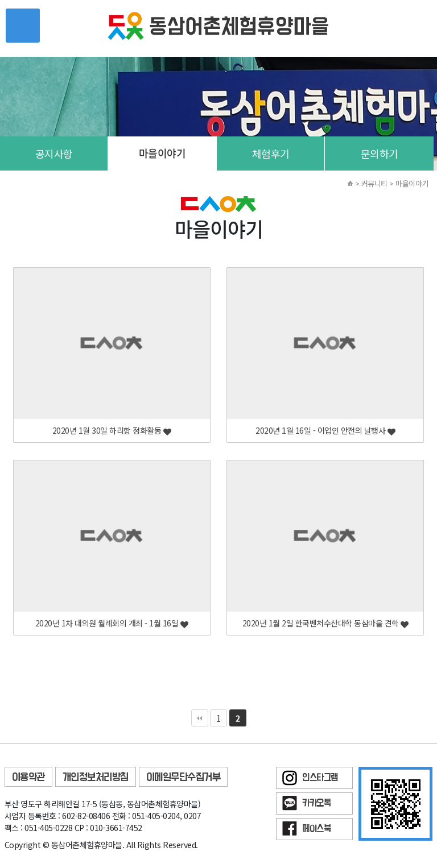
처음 (200, 718)
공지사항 (54, 153)
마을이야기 (162, 153)
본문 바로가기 (0, 0)
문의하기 (380, 153)
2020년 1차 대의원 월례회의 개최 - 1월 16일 (112, 623)
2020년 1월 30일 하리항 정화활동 (112, 431)
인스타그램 (320, 778)
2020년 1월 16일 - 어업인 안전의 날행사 (325, 431)
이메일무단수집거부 (184, 777)
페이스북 (316, 829)
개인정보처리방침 (96, 777)
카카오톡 (316, 803)
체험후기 (271, 153)
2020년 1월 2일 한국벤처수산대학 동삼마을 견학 (325, 623)
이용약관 (28, 777)
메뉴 (23, 26)
